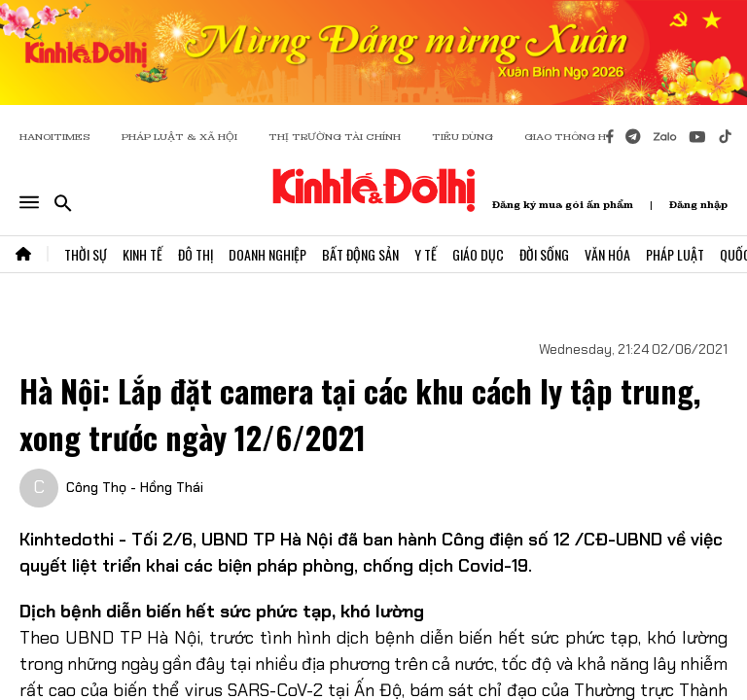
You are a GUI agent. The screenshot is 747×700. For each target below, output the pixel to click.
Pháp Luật (675, 254)
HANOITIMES (55, 137)
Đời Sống (544, 254)
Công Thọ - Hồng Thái (135, 487)
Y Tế (426, 254)
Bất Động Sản (360, 254)
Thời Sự (86, 254)
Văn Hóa (607, 254)
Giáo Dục (478, 254)
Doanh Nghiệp (267, 254)
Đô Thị (196, 254)
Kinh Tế (142, 254)
